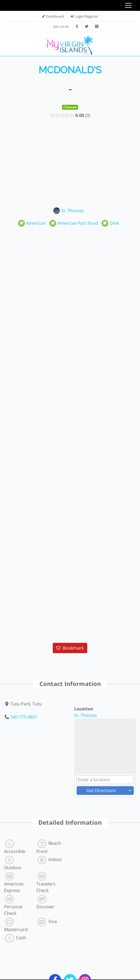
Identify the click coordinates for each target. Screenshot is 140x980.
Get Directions (101, 791)
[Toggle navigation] (128, 5)
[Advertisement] (70, 162)
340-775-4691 (24, 717)
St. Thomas (86, 715)
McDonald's (70, 70)
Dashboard (55, 16)
